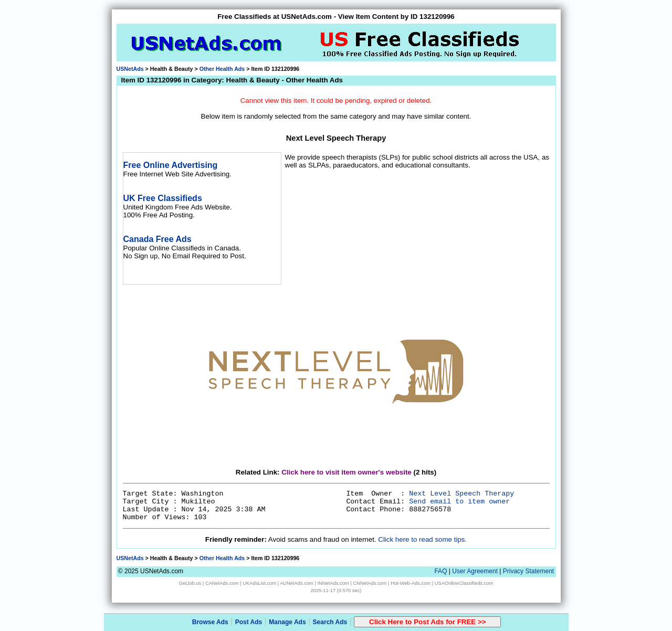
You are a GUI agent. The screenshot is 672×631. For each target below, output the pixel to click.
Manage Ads (287, 622)
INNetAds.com (333, 583)
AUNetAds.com (297, 583)
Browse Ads (210, 622)
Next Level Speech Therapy (461, 494)
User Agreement (475, 571)
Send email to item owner (459, 502)
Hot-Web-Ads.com (411, 583)
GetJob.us (190, 583)
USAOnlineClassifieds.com (464, 583)
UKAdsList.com (259, 583)
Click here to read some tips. (422, 539)
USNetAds (130, 69)
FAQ (440, 571)
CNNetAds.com (370, 583)
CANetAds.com (222, 583)
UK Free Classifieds (163, 198)
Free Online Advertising (171, 165)
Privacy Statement (528, 571)
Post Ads (249, 622)
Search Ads (330, 622)
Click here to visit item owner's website (346, 472)
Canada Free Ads (157, 239)
